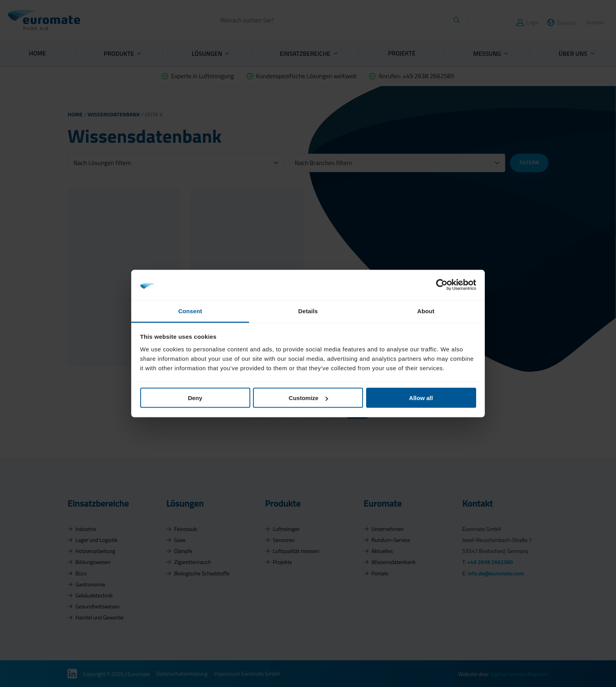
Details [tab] (308, 311)
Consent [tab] (190, 311)
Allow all (421, 398)
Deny (195, 398)
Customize (308, 398)
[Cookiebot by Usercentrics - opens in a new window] (442, 285)
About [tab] (426, 311)
